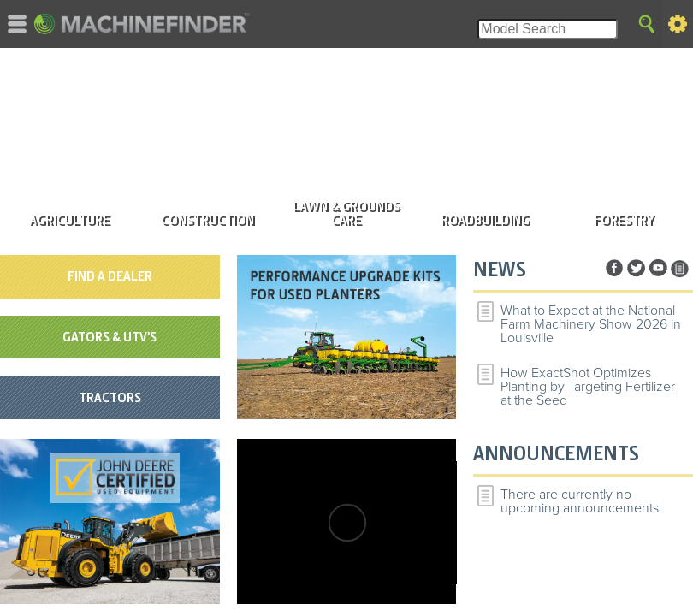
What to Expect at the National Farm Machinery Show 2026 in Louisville (591, 324)
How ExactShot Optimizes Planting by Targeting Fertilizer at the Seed (588, 387)
